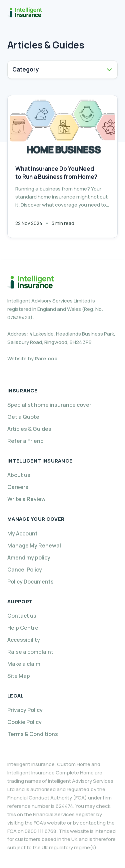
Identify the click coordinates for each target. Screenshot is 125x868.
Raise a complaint (30, 652)
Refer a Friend (25, 441)
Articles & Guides (29, 429)
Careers (18, 487)
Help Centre (23, 628)
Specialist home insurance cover (49, 405)
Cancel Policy (25, 570)
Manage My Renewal (34, 545)
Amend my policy (29, 557)
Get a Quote (23, 417)
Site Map (19, 676)
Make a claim (24, 664)
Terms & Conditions (33, 734)
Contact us (22, 616)
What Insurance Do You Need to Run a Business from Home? (56, 173)
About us (19, 475)
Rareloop (46, 358)
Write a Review (26, 499)
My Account (22, 533)
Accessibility (24, 640)
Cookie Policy (24, 722)
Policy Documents (30, 582)
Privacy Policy (25, 710)
